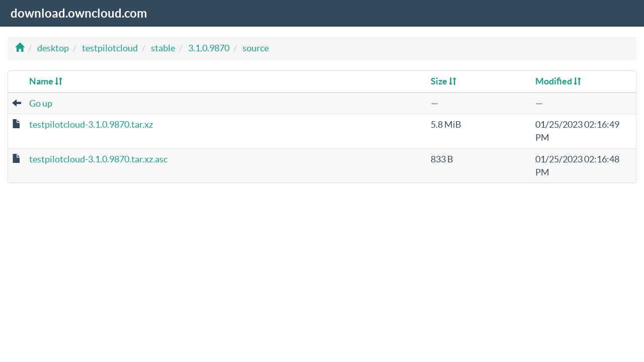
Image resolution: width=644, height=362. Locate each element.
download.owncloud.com (79, 13)
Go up (41, 103)
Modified (558, 81)
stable (163, 48)
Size (444, 81)
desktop (53, 48)
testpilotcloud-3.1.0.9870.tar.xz (91, 124)
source (256, 48)
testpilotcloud (110, 48)
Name (46, 81)
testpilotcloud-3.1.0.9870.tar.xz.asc (98, 159)
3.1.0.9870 (209, 48)
